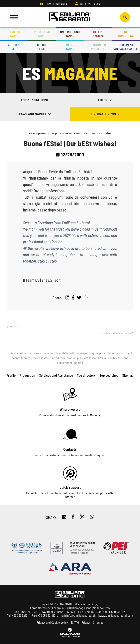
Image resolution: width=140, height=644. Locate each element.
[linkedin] (67, 298)
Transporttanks (14, 34)
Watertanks (70, 47)
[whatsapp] (86, 298)
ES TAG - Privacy (80, 622)
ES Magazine (38, 133)
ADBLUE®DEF (14, 47)
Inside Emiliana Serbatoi (94, 133)
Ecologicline (42, 47)
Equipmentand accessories (126, 47)
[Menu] (14, 17)
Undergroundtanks (70, 34)
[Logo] (70, 17)
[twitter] (79, 298)
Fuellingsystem (98, 34)
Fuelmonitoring (126, 34)
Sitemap (98, 622)
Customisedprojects (98, 47)
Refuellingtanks (42, 34)
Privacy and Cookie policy (52, 622)
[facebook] (73, 298)
